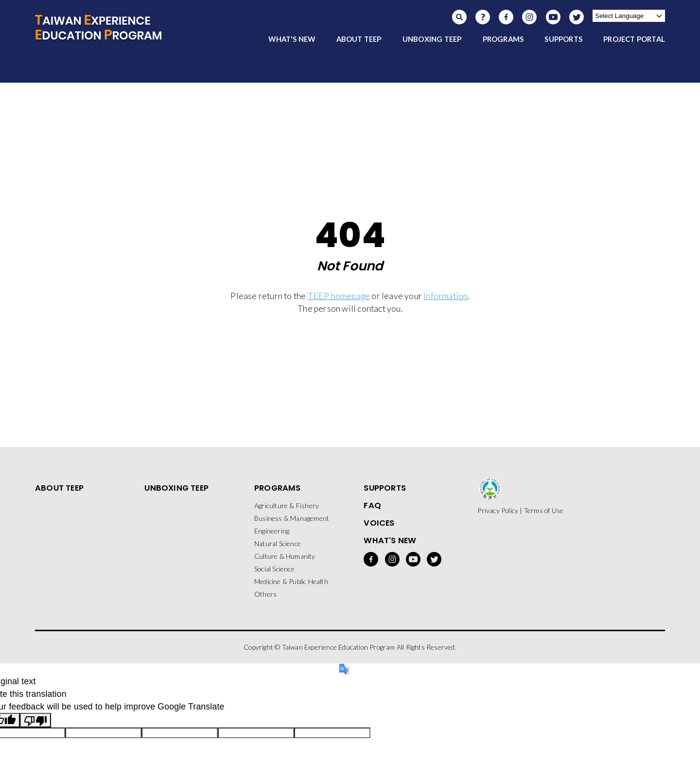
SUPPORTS (563, 39)
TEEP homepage (339, 296)
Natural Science (278, 543)
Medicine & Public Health (291, 581)
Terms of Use (544, 510)
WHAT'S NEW (292, 39)
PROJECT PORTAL (634, 39)
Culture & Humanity (285, 556)
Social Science (274, 569)
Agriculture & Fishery (287, 505)
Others (265, 594)
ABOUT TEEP (359, 39)
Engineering (272, 531)
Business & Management (292, 518)
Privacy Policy (498, 510)
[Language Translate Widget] (629, 16)
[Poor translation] (35, 720)
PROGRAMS (503, 39)
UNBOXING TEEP (432, 39)
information (446, 296)
